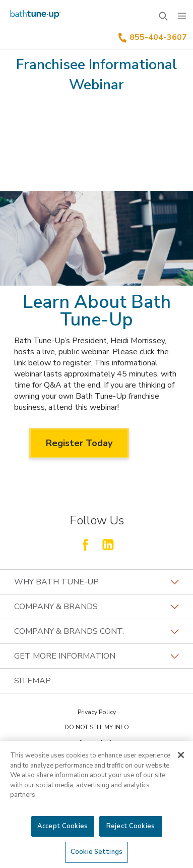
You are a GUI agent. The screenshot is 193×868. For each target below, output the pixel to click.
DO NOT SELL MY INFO (97, 727)
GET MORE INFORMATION (96, 656)
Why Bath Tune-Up (96, 582)
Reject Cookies (131, 826)
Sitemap (33, 681)
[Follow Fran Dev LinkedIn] (108, 545)
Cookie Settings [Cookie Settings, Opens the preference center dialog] (96, 852)
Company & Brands (96, 607)
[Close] (181, 755)
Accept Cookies (62, 826)
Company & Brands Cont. (96, 631)
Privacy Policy (97, 712)
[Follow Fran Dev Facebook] (85, 545)
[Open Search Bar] (163, 16)
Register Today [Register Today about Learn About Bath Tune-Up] (79, 443)
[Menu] (182, 16)
